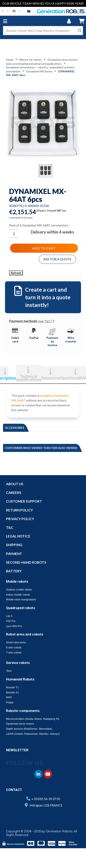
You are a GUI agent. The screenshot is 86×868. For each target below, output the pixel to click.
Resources (51, 378)
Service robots (18, 663)
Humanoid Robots (20, 679)
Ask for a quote (57, 259)
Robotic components (23, 711)
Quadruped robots (21, 608)
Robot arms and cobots (25, 634)
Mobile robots (17, 581)
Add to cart (44, 248)
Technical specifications (29, 378)
